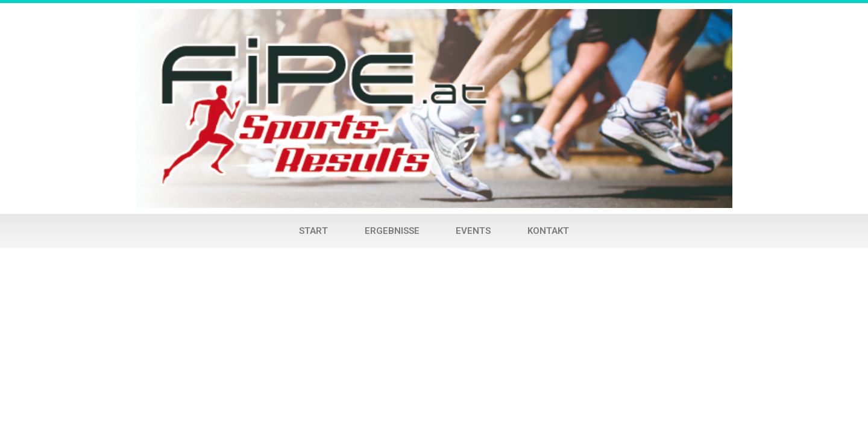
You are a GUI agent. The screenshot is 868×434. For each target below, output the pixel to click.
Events (473, 231)
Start (313, 231)
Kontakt (548, 231)
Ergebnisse (392, 231)
